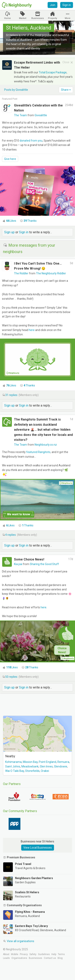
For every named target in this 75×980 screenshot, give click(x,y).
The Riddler (21, 273)
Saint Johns (13, 766)
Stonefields (32, 771)
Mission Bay (30, 762)
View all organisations (19, 941)
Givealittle (41, 115)
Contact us (50, 958)
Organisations (19, 958)
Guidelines (44, 954)
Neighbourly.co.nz (46, 445)
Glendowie (61, 766)
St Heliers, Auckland (29, 28)
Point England (47, 762)
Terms (61, 954)
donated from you (31, 141)
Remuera (63, 762)
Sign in (67, 5)
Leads (6, 958)
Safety (33, 954)
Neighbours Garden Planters (34, 878)
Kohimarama (13, 762)
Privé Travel (23, 864)
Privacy (24, 954)
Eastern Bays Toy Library (31, 926)
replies (12, 395)
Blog (60, 958)
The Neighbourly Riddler (51, 273)
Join (52, 5)
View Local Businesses (38, 848)
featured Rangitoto (38, 452)
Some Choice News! (29, 559)
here (32, 330)
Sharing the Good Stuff (44, 564)
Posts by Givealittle (16, 90)
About (6, 954)
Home (7, 18)
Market (23, 18)
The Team (21, 115)
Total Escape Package (53, 72)
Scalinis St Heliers (27, 892)
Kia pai (18, 564)
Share (66, 90)
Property (52, 18)
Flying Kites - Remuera (30, 912)
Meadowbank (30, 766)
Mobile (15, 954)
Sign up (9, 232)
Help (54, 954)
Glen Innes (46, 766)
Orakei (45, 771)
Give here (10, 159)
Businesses (38, 18)
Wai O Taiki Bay (15, 771)
